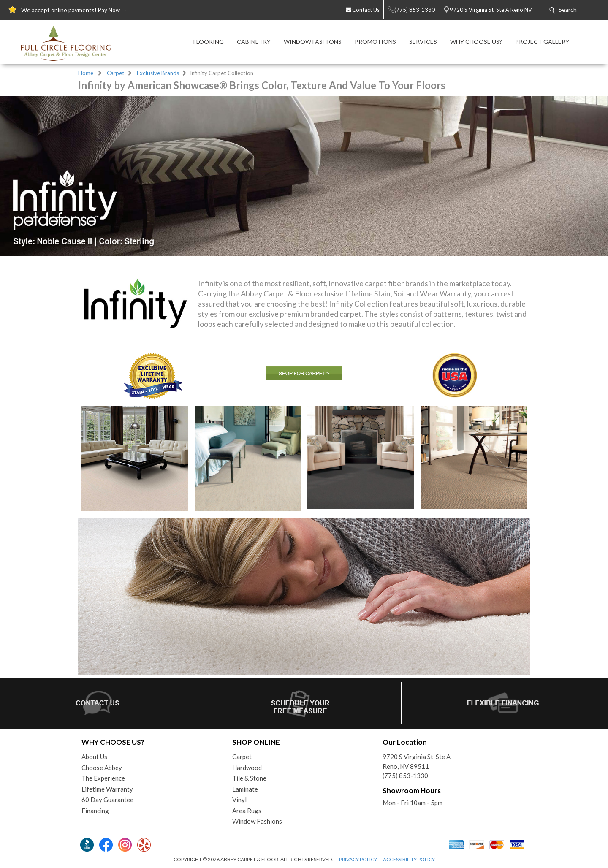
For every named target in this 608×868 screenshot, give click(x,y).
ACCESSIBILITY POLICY (409, 859)
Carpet (116, 73)
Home (86, 73)
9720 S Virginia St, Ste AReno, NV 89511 (417, 761)
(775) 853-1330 (405, 776)
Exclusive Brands (158, 73)
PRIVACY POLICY (358, 859)
